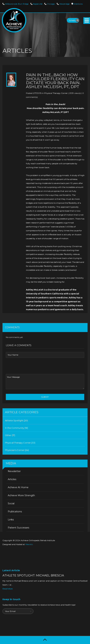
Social (11, 503)
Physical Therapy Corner (56, 93)
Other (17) (10, 435)
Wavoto (29, 544)
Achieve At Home (18, 487)
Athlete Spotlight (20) (16, 420)
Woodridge (64, 4)
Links (11, 520)
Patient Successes (18, 528)
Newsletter (14, 471)
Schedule (73, 20)
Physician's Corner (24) (17, 450)
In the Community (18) (16, 428)
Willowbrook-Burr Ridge (16, 4)
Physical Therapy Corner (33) (20, 443)
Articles (12, 479)
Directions (78, 4)
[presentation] (31, 368)
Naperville (37, 4)
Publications (15, 512)
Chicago (51, 4)
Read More (8, 589)
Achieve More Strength (21, 495)
